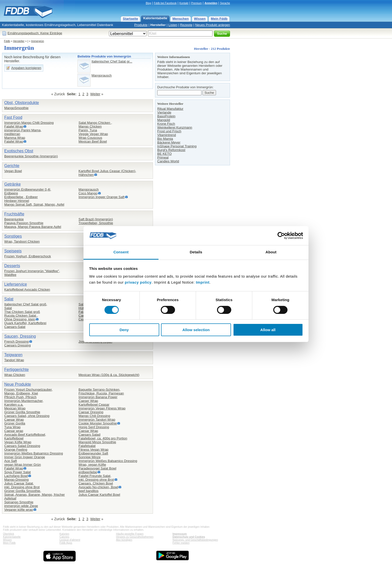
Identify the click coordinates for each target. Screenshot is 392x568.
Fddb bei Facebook (165, 3)
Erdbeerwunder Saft (93, 453)
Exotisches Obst (19, 151)
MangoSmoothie (16, 108)
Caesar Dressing (91, 412)
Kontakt (184, 3)
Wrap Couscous (90, 138)
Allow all (268, 330)
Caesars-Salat (15, 327)
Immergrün (37, 41)
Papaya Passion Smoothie (24, 223)
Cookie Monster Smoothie (98, 423)
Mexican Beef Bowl (93, 141)
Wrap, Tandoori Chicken (22, 241)
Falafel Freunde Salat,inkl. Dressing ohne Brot (96, 478)
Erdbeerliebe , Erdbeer (21, 197)
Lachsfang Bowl (16, 476)
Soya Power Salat (17, 472)
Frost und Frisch (169, 131)
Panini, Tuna (88, 130)
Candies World (168, 161)
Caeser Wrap (88, 401)
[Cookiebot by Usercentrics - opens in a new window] (281, 236)
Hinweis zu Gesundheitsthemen (135, 537)
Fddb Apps (66, 543)
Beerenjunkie (14, 219)
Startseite (130, 19)
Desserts (12, 266)
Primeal (163, 157)
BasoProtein (166, 116)
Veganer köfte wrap (19, 510)
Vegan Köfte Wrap (18, 442)
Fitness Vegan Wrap (93, 450)
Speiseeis (13, 251)
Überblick (8, 534)
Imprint (202, 282)
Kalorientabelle (155, 18)
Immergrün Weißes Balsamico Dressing (34, 453)
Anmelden (211, 3)
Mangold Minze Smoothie (97, 442)
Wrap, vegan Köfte (92, 465)
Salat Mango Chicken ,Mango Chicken (95, 125)
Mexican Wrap (15, 408)
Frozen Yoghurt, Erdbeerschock (28, 256)
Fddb (7, 41)
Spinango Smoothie (19, 502)
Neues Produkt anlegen (213, 25)
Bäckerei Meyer (169, 142)
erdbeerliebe (88, 472)
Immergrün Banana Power (98, 397)
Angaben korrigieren (26, 68)
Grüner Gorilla (15, 423)
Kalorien (64, 534)
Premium (196, 3)
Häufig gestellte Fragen (130, 534)
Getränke (12, 184)
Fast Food (13, 117)
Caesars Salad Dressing (22, 446)
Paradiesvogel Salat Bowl (97, 468)
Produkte (141, 25)
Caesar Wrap (14, 420)
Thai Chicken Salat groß (22, 312)
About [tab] (271, 252)
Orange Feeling (16, 450)
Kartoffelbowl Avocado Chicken (27, 290)
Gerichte (12, 166)
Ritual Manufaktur (170, 109)
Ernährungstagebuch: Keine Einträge (35, 33)
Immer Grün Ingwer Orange (25, 457)
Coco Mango (88, 193)
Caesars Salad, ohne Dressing (27, 416)
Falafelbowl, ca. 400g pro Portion (103, 438)
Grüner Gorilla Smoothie (22, 412)
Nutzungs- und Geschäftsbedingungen (195, 540)
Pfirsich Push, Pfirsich (20, 397)
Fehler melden (181, 543)
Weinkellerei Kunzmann (175, 127)
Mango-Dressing (16, 480)
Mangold (164, 120)
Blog (148, 3)
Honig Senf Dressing (94, 427)
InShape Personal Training (177, 146)
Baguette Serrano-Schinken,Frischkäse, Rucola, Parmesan (101, 391)
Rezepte (186, 25)
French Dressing (16, 342)
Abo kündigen (124, 540)
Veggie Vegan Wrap (93, 134)
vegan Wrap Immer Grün (22, 465)
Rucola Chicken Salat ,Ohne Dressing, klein (21, 317)
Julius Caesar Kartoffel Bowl (99, 495)
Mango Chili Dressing (94, 416)
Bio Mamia (165, 139)
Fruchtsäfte (14, 214)
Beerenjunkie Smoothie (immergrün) (31, 156)
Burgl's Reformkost (171, 150)
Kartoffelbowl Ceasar (94, 405)
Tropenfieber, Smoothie (96, 223)
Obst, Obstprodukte (22, 103)
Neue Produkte (18, 384)
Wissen (200, 19)
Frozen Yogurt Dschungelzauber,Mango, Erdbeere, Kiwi (28, 391)
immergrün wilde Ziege (21, 506)
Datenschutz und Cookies (189, 537)
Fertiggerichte (16, 370)
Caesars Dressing (17, 345)
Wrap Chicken (15, 375)
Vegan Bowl (13, 171)
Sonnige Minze (89, 457)
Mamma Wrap (15, 138)
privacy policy (138, 282)
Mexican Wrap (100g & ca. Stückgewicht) (109, 375)
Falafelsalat (87, 446)
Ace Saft (10, 461)
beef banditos (88, 491)
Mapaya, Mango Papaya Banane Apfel (33, 227)
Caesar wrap (14, 431)
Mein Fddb (219, 19)
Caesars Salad (89, 435)
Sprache (225, 3)
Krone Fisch (166, 124)
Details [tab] (196, 252)
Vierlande (164, 112)
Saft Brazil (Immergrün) (96, 219)
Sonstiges (13, 236)
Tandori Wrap (14, 360)
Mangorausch (102, 75)
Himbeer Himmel (17, 201)
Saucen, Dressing (20, 336)
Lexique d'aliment (70, 540)
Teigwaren (13, 355)
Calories (64, 537)
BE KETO (164, 154)
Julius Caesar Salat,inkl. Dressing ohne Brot (22, 485)
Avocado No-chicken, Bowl (98, 487)
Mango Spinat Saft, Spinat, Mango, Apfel (34, 204)
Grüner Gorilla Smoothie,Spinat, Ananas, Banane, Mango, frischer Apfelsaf (34, 495)
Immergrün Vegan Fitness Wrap (102, 408)
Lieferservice (16, 284)
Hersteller (158, 25)
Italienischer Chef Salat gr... (112, 61)
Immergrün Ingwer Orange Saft (101, 197)
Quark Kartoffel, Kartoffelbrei (25, 323)
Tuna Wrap (12, 427)
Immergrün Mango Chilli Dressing (29, 123)
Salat (9, 299)
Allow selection (196, 330)
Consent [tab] (121, 252)
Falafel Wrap (14, 126)
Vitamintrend (167, 135)
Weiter (95, 94)
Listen (173, 25)
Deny (124, 330)
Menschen (181, 19)
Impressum (180, 534)
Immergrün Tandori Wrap (97, 420)
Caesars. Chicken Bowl (96, 483)
